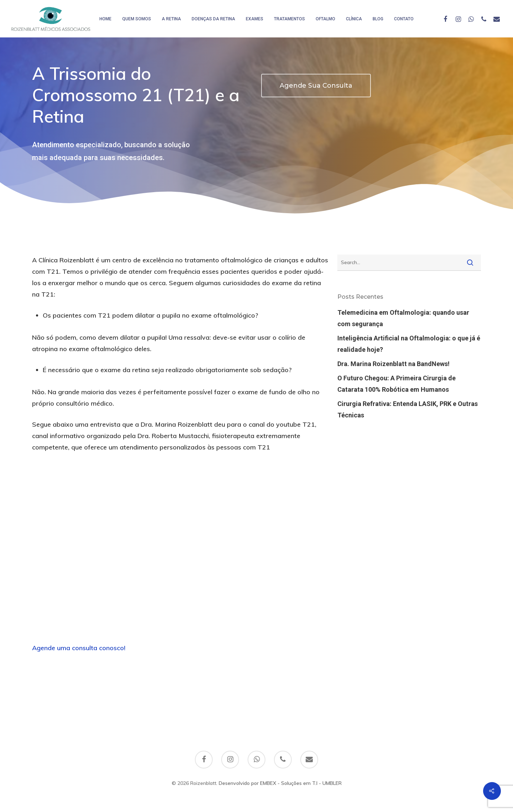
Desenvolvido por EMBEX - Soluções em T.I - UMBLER (280, 783)
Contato (404, 19)
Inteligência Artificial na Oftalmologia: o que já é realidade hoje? (409, 344)
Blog (378, 19)
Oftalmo (325, 19)
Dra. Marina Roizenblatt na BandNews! (393, 364)
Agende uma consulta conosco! (79, 648)
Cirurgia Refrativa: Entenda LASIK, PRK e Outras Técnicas (408, 409)
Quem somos (137, 19)
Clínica (354, 19)
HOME (105, 19)
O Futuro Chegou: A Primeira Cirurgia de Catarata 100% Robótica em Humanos (397, 384)
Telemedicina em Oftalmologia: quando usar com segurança (403, 318)
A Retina (171, 19)
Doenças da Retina (213, 19)
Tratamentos (289, 19)
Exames (255, 19)
